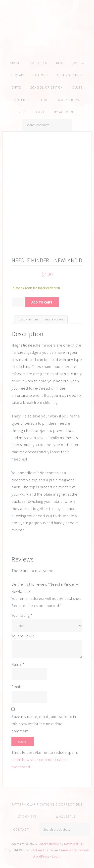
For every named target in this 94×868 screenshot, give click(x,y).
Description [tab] (28, 320)
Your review (23, 636)
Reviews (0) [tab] (54, 320)
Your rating (22, 615)
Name (18, 664)
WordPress (41, 856)
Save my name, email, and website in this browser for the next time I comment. (44, 724)
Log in (57, 856)
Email (18, 687)
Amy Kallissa (47, 36)
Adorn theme (49, 844)
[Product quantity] (18, 302)
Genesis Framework (74, 850)
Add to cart (42, 302)
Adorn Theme (43, 850)
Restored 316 (74, 844)
